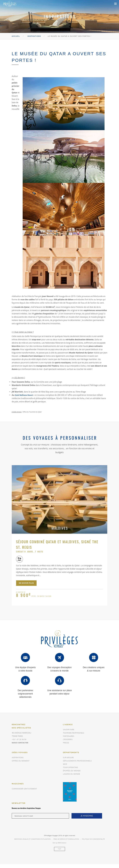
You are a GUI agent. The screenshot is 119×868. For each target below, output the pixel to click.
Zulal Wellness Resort (25, 395)
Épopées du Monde (72, 771)
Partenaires (69, 736)
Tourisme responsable (74, 733)
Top (60, 849)
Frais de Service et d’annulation (66, 839)
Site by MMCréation (59, 843)
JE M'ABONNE (87, 816)
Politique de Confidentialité (93, 839)
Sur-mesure (69, 757)
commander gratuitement (25, 789)
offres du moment (21, 761)
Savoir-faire (69, 729)
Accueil (16, 36)
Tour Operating (71, 767)
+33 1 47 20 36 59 (20, 739)
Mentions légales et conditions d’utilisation (32, 839)
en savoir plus (26, 583)
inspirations (18, 757)
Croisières (68, 739)
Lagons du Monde (72, 774)
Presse (66, 743)
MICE (65, 764)
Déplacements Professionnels (78, 761)
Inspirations (34, 36)
